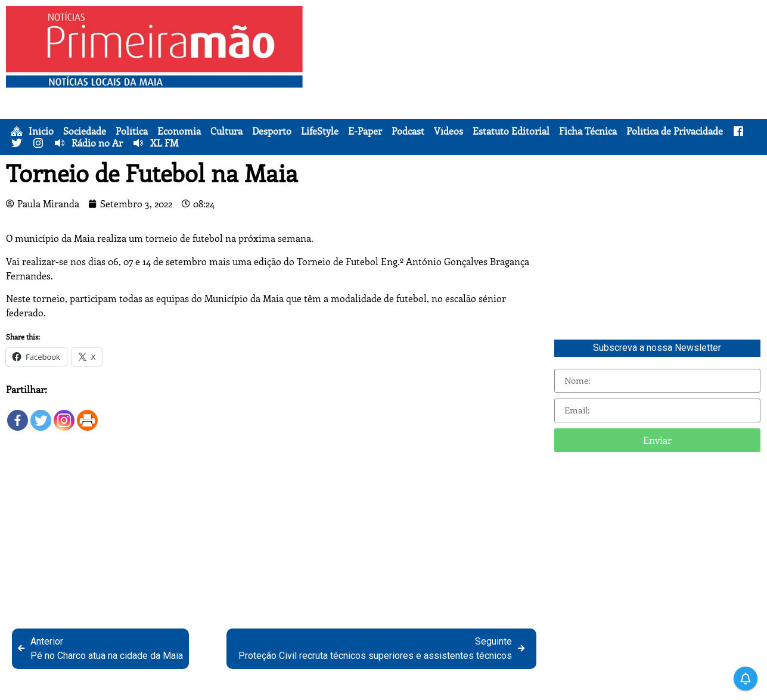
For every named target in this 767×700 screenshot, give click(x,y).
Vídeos (448, 131)
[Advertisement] (537, 89)
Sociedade (85, 131)
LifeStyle (320, 131)
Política (132, 131)
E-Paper (365, 131)
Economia (179, 131)
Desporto (272, 131)
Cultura (226, 131)
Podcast (408, 131)
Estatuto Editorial (511, 131)
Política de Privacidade (675, 131)
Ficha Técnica (588, 131)
